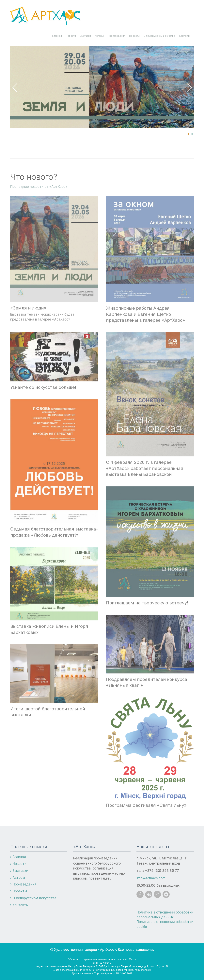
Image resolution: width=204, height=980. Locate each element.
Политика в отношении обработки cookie (165, 924)
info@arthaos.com (151, 878)
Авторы (99, 36)
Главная (57, 36)
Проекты (134, 36)
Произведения (116, 36)
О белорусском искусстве (159, 36)
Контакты (185, 36)
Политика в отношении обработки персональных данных (165, 915)
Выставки (85, 36)
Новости (71, 36)
